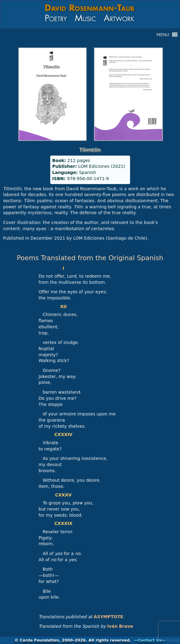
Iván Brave (120, 626)
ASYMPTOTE (108, 617)
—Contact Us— (150, 640)
